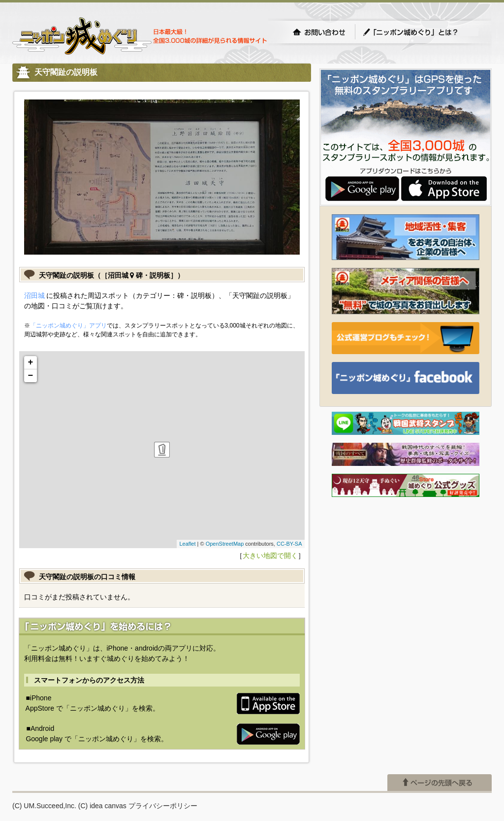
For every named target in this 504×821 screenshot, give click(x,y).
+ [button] (31, 362)
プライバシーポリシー (163, 806)
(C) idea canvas (102, 806)
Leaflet (187, 544)
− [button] (31, 376)
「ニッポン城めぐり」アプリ (68, 326)
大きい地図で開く (270, 556)
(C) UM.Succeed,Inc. (44, 806)
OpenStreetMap (225, 544)
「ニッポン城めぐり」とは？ (420, 32)
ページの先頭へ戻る (440, 783)
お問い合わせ (319, 32)
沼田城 (34, 296)
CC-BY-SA (289, 544)
